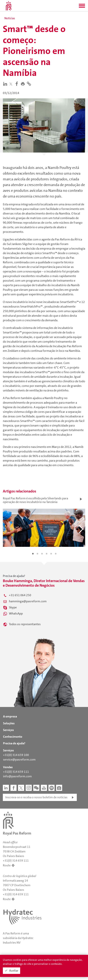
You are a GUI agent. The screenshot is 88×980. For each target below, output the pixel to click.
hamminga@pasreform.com (28, 601)
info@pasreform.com (17, 776)
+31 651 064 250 (20, 595)
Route (7, 865)
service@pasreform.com (19, 759)
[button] (82, 7)
